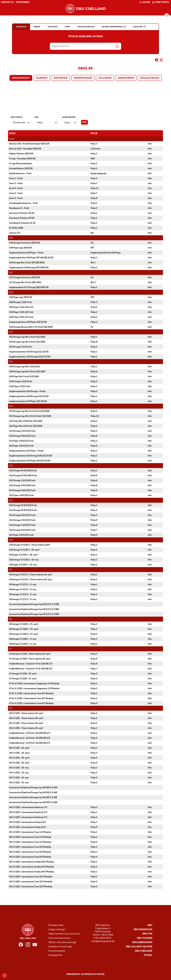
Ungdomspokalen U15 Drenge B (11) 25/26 (30, 357)
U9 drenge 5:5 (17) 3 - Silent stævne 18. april (31, 580)
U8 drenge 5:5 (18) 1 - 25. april (24, 624)
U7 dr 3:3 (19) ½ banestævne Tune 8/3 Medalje (31, 693)
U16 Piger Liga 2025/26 (20, 297)
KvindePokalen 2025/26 (21, 169)
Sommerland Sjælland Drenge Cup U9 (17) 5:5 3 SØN (34, 614)
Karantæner (126, 78)
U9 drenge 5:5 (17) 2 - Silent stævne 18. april (31, 575)
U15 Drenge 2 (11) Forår (21, 347)
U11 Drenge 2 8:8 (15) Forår (22, 515)
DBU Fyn (147, 934)
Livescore (139, 27)
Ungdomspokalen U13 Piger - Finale (26, 451)
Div (92, 243)
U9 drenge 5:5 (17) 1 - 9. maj (23, 584)
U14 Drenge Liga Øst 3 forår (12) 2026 (27, 372)
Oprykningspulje (99, 173)
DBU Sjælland (144, 951)
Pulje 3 (94, 178)
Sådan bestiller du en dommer (64, 934)
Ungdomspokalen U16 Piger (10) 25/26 (28, 322)
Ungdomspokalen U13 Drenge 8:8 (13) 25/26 (31, 456)
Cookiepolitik (55, 955)
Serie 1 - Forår (16, 178)
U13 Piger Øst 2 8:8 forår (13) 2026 (26, 426)
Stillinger (105, 78)
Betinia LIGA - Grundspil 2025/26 (25, 149)
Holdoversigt (21, 78)
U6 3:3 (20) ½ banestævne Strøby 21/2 (27, 822)
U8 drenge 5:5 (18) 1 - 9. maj (23, 639)
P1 (92, 327)
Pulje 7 (94, 183)
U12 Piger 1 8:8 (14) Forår (21, 495)
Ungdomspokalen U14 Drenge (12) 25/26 (29, 396)
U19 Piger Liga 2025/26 (20, 248)
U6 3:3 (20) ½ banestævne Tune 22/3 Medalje (31, 877)
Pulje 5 (94, 431)
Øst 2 (93, 282)
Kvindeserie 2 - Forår (19, 208)
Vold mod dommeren (59, 938)
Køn (37, 117)
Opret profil (161, 2)
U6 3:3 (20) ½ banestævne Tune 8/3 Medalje (30, 847)
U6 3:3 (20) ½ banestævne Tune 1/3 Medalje (30, 832)
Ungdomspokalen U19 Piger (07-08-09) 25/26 (31, 258)
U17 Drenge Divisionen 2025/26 (24, 277)
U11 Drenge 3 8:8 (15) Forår (22, 525)
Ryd (84, 122)
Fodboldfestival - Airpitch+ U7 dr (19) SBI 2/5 (31, 664)
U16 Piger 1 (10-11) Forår (21, 307)
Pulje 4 (94, 446)
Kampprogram (83, 78)
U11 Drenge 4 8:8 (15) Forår (22, 530)
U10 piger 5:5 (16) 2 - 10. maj (23, 565)
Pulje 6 (94, 436)
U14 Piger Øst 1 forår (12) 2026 (24, 377)
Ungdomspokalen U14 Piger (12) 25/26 (28, 401)
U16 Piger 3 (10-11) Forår (21, 317)
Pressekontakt (56, 925)
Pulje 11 (95, 188)
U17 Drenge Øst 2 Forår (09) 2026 (25, 282)
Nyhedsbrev (23, 2)
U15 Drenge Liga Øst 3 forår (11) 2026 (27, 342)
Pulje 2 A (95, 416)
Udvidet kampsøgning (114, 27)
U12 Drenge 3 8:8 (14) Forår (22, 485)
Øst (92, 233)
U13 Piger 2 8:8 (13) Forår (21, 441)
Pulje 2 (94, 302)
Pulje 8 (94, 198)
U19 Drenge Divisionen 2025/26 (24, 243)
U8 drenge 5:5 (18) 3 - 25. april (24, 634)
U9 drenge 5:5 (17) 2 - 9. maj (23, 594)
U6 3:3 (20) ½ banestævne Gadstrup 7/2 (28, 807)
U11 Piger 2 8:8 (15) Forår (21, 535)
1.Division (95, 149)
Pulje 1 (94, 144)
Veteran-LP (15, 233)
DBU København (142, 942)
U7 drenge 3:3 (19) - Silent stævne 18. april (30, 654)
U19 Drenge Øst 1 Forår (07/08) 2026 (27, 263)
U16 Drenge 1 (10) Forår (21, 302)
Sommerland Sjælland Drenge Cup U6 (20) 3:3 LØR (33, 788)
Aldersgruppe (69, 117)
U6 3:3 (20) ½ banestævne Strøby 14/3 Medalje (32, 862)
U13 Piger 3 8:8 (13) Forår (21, 446)
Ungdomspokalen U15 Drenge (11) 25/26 (29, 352)
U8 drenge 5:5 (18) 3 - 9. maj (23, 644)
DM (92, 248)
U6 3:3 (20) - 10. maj (19, 768)
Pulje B (94, 342)
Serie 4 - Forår (16, 188)
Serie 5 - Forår (16, 198)
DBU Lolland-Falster (139, 947)
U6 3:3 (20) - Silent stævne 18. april (26, 713)
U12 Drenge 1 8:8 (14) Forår (22, 480)
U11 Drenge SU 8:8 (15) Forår (23, 505)
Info (150, 144)
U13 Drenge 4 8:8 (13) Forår (22, 436)
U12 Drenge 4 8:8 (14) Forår (22, 490)
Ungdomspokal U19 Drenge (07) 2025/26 (29, 268)
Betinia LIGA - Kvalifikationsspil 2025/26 (29, 144)
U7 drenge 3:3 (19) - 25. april (23, 674)
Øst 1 (93, 263)
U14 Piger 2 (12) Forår (20, 386)
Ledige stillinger (57, 929)
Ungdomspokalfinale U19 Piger (106, 253)
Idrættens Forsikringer (60, 947)
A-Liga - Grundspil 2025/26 (22, 159)
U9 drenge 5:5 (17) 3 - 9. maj (23, 599)
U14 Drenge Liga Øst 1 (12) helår (25, 367)
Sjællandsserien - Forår (20, 173)
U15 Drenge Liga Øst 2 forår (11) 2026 (27, 337)
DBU (150, 925)
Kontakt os (7, 2)
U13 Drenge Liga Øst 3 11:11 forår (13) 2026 (30, 416)
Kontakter (61, 78)
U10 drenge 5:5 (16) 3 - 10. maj (24, 560)
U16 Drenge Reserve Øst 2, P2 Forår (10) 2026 (31, 327)
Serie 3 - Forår (16, 183)
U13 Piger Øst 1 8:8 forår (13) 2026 (26, 421)
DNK (93, 159)
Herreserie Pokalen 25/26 (22, 213)
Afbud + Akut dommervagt (62, 942)
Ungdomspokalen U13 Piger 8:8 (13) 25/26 (30, 461)
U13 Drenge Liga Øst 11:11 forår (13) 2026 (29, 411)
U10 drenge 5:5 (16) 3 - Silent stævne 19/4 (29, 545)
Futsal (148, 955)
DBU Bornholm (143, 929)
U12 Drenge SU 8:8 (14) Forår (23, 471)
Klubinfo (42, 78)
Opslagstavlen (150, 78)
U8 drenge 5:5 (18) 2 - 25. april (24, 629)
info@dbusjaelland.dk (103, 941)
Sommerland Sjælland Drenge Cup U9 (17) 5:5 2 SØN (34, 609)
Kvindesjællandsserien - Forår (24, 203)
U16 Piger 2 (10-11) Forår (21, 312)
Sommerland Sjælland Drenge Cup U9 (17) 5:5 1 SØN (34, 604)
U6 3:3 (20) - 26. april (19, 748)
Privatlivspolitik (57, 951)
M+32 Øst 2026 (16, 228)
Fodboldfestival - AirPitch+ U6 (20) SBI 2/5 (30, 733)
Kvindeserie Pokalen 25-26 (22, 223)
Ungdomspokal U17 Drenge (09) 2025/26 (29, 287)
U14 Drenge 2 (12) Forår (21, 381)
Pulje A (94, 372)
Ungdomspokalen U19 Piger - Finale (26, 253)
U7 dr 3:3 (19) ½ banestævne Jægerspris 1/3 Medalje (34, 684)
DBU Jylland (145, 938)
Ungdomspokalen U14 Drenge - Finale (27, 391)
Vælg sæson (16, 117)
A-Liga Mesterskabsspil (20, 164)
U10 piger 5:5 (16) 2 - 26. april (23, 555)
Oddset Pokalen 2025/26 (21, 154)
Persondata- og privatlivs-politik (85, 974)
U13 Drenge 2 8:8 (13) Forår (22, 431)
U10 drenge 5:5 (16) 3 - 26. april (24, 550)
